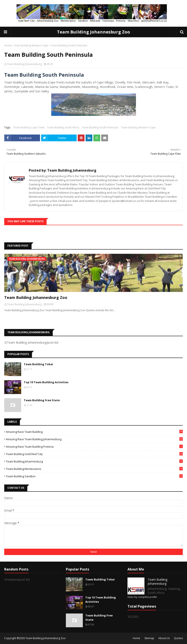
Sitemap (149, 638)
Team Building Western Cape (31, 45)
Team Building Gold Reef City (94, 454)
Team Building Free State (42, 400)
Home (8, 45)
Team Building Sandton (94, 476)
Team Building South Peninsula (100, 127)
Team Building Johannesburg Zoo (93, 32)
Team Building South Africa (63, 127)
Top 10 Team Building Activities (46, 382)
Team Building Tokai (38, 364)
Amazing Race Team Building (94, 432)
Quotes (178, 638)
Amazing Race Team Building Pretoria (94, 447)
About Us (164, 638)
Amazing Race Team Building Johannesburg (94, 439)
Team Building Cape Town (29, 127)
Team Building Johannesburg (24, 64)
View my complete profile (142, 597)
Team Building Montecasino (94, 469)
